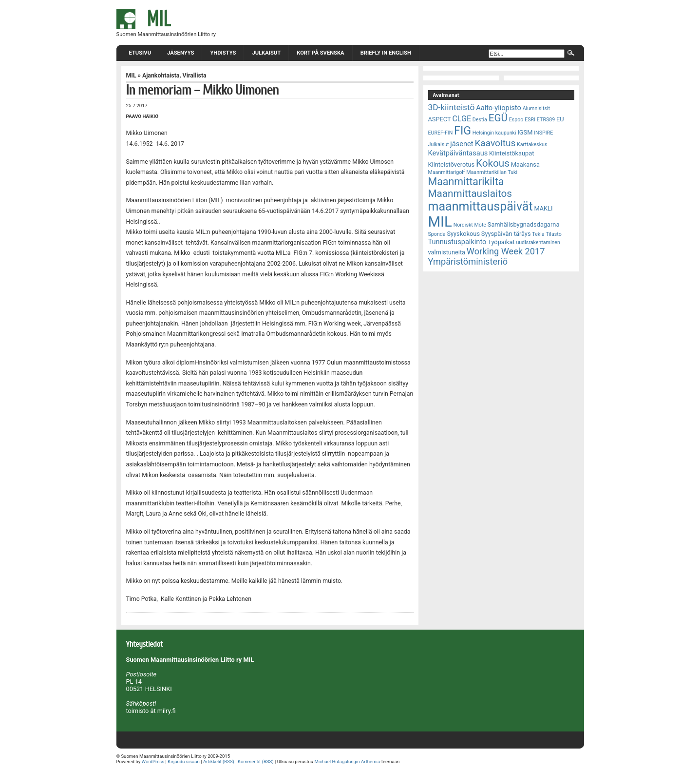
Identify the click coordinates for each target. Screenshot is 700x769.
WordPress (153, 761)
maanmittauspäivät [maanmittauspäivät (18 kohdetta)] (481, 206)
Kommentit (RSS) (256, 761)
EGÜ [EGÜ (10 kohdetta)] (498, 118)
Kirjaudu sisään (183, 761)
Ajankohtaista (161, 76)
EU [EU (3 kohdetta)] (560, 119)
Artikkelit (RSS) (219, 761)
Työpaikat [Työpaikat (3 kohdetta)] (501, 242)
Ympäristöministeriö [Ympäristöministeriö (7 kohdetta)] (468, 261)
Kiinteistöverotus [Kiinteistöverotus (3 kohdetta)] (452, 164)
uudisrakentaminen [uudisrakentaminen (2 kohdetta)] (538, 242)
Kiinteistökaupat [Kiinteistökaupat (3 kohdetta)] (511, 153)
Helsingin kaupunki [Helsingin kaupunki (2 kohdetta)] (494, 133)
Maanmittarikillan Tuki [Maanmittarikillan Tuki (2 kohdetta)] (492, 172)
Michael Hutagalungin (337, 761)
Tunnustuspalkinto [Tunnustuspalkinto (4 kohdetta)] (457, 242)
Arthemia (370, 761)
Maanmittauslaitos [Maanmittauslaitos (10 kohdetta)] (470, 193)
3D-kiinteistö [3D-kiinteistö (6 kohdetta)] (452, 107)
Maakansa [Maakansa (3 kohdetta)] (525, 164)
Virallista (195, 76)
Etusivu (140, 53)
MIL (131, 76)
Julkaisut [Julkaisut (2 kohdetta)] (439, 144)
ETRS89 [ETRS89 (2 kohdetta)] (546, 120)
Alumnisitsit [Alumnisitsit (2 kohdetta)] (536, 108)
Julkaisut (266, 53)
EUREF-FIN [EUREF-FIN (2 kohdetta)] (441, 133)
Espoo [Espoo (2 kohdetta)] (516, 120)
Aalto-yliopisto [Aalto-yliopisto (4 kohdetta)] (499, 108)
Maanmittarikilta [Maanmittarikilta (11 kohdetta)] (466, 182)
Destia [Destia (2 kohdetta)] (480, 120)
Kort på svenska (320, 53)
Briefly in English (386, 53)
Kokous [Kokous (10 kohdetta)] (493, 163)
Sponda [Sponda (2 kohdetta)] (437, 234)
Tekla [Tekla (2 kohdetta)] (538, 234)
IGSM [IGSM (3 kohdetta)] (525, 132)
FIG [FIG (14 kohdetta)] (463, 131)
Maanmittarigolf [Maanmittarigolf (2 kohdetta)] (447, 172)
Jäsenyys (180, 53)
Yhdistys (223, 53)
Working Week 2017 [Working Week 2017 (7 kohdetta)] (506, 251)
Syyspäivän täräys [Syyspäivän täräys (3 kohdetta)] (506, 234)
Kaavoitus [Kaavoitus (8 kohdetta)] (495, 143)
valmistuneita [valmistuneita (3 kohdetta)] (447, 252)
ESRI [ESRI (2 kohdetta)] (530, 120)
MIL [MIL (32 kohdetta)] (440, 222)
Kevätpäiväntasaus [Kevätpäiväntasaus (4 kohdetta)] (458, 153)
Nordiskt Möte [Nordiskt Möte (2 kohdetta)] (470, 225)
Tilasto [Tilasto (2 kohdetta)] (553, 234)
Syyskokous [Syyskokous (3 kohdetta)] (463, 234)
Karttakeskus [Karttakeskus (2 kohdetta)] (532, 144)
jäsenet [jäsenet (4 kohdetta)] (462, 144)
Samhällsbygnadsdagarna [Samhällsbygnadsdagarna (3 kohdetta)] (524, 224)
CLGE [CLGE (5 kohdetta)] (462, 119)
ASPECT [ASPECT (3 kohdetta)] (440, 119)
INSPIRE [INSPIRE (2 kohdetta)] (543, 133)
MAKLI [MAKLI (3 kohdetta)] (543, 208)
